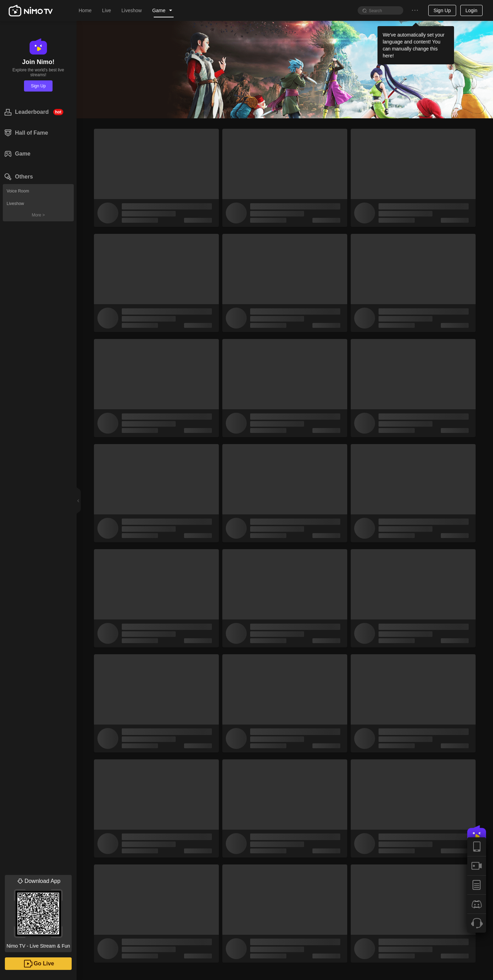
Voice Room (18, 191)
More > (38, 215)
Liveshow (15, 204)
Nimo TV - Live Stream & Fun (38, 912)
